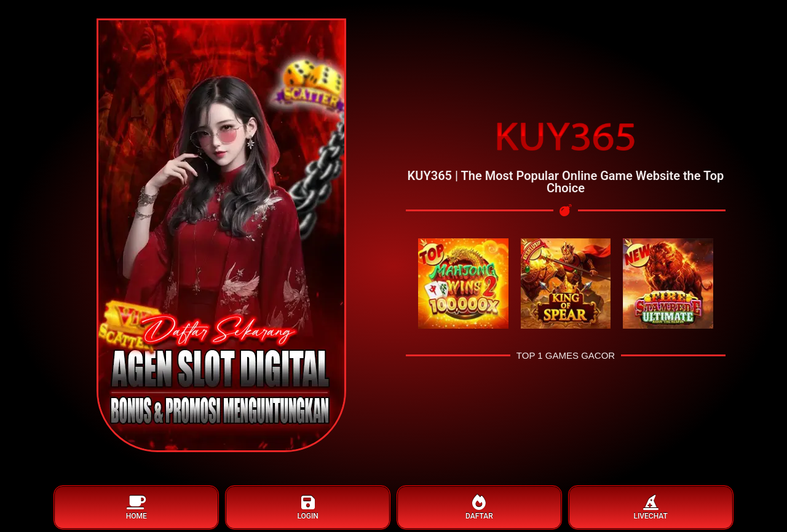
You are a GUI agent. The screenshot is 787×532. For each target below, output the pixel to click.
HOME (136, 508)
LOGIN (308, 508)
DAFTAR (479, 508)
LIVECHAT (651, 508)
